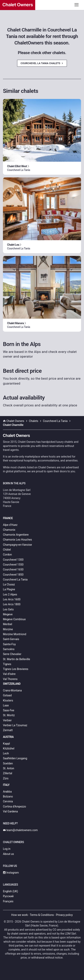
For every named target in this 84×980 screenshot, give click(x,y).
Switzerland (12, 684)
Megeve (8, 614)
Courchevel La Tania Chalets (42, 63)
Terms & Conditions (42, 915)
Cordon (7, 555)
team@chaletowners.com (20, 830)
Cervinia (8, 801)
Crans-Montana (12, 690)
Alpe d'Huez (10, 525)
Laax (6, 705)
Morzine (8, 629)
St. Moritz (9, 715)
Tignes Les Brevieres (16, 669)
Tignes (7, 664)
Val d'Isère (9, 674)
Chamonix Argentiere (16, 535)
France (8, 518)
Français (8, 901)
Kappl (6, 744)
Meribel (7, 624)
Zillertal (8, 773)
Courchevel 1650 (13, 569)
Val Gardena (10, 811)
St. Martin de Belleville (17, 659)
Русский (8, 896)
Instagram (11, 873)
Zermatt (8, 730)
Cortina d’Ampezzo (14, 807)
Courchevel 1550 (13, 565)
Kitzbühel (9, 748)
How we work (19, 915)
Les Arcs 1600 (12, 599)
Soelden (8, 763)
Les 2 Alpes (10, 594)
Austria (8, 737)
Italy (6, 785)
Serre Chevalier (12, 654)
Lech (6, 753)
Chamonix (9, 530)
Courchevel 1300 (13, 560)
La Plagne (9, 589)
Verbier (7, 720)
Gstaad (7, 695)
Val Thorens (10, 679)
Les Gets (8, 609)
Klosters (8, 700)
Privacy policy (64, 915)
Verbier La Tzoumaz (15, 725)
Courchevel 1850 (13, 575)
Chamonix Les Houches (17, 540)
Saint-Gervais (11, 639)
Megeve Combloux (14, 619)
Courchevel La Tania (15, 580)
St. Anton (9, 768)
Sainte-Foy (9, 644)
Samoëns (9, 649)
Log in (7, 849)
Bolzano (8, 796)
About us (8, 854)
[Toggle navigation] (77, 5)
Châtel (7, 550)
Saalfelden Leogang (15, 758)
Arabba (7, 792)
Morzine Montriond (15, 634)
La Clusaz (9, 584)
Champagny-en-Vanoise (17, 545)
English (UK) (10, 891)
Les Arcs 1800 (12, 604)
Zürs (6, 778)
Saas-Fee (9, 710)
